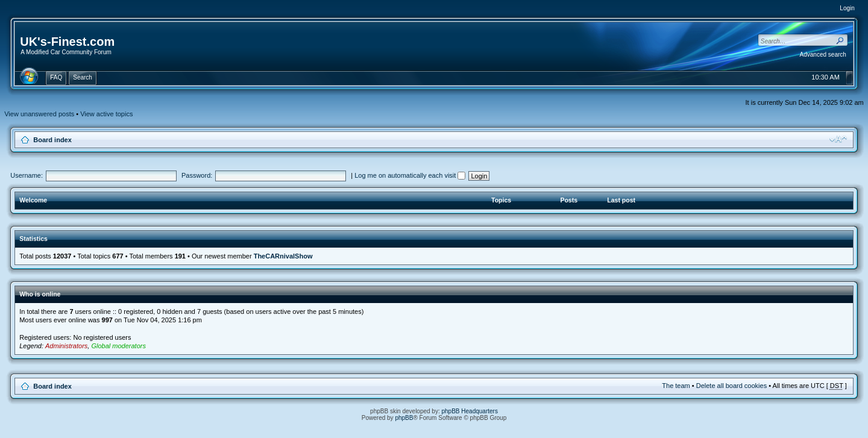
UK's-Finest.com (67, 42)
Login (847, 8)
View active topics (106, 114)
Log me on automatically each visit (410, 175)
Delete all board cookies (731, 386)
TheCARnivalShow (283, 256)
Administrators (66, 346)
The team (676, 386)
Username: (27, 175)
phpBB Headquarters (470, 411)
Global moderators (118, 346)
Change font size (838, 139)
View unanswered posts (39, 114)
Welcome (33, 200)
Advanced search (823, 55)
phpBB (404, 418)
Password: (197, 175)
